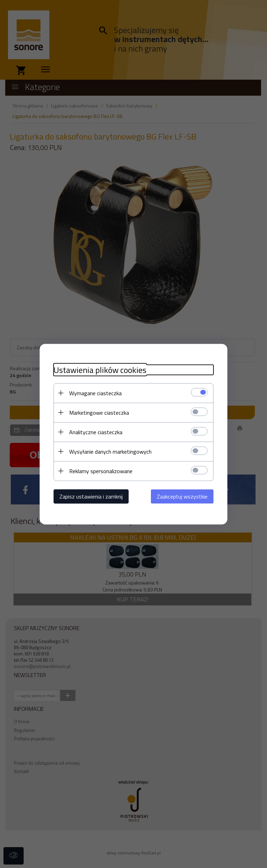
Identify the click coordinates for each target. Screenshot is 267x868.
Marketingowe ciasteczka (99, 412)
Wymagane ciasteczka (95, 393)
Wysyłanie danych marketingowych (110, 451)
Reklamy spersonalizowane (101, 471)
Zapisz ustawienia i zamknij (91, 496)
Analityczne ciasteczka (96, 432)
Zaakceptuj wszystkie (182, 496)
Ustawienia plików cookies (100, 370)
